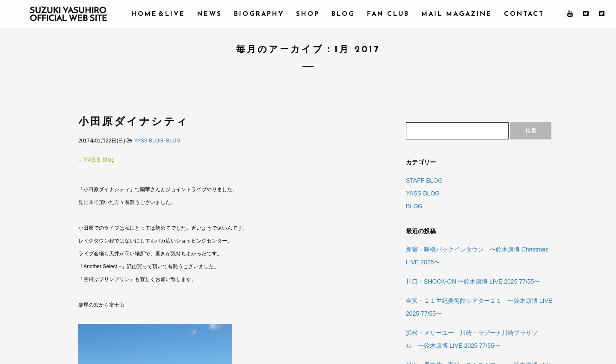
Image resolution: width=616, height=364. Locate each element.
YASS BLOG (149, 141)
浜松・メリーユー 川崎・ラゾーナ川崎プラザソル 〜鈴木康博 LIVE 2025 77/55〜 (472, 339)
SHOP (308, 14)
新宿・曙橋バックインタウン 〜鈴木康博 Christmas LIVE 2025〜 (477, 256)
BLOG (343, 14)
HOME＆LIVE (158, 14)
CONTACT (524, 14)
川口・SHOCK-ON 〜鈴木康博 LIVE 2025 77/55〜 (473, 281)
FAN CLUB (388, 14)
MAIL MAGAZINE (457, 14)
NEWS (210, 14)
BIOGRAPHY (259, 14)
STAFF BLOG (424, 181)
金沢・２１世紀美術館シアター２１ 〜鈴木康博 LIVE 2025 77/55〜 (479, 307)
